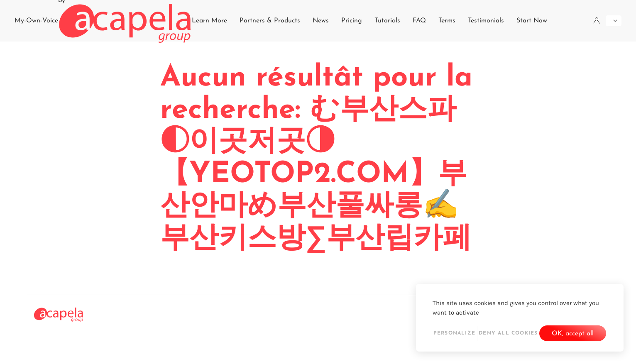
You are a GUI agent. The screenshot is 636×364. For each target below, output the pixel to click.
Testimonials (486, 21)
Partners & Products (270, 21)
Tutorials (387, 21)
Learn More (209, 21)
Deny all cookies (508, 333)
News (321, 21)
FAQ (419, 21)
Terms (447, 21)
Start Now (532, 21)
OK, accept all (573, 334)
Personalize (454, 333)
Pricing (352, 21)
